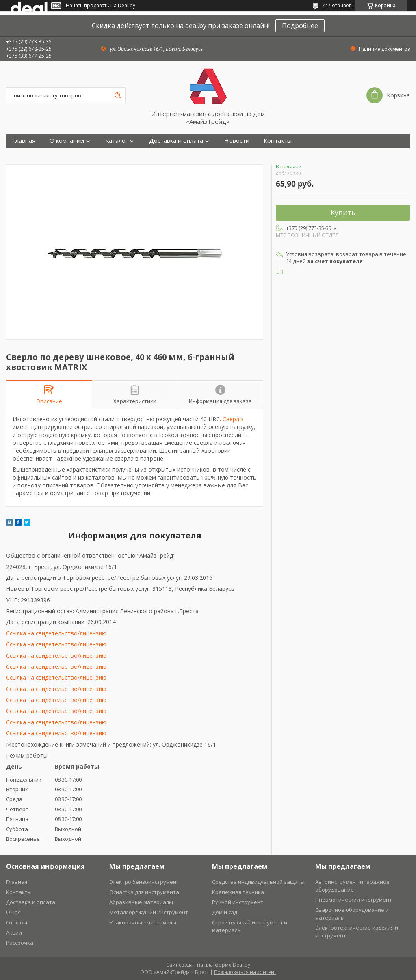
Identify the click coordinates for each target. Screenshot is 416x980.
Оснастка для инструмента (144, 892)
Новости (237, 141)
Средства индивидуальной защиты (258, 882)
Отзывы (17, 922)
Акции (14, 933)
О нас (13, 912)
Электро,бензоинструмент (144, 882)
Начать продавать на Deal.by (101, 6)
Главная (24, 141)
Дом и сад (225, 912)
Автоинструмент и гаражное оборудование (352, 886)
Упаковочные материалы (143, 922)
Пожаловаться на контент (245, 972)
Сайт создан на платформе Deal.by (208, 965)
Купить (343, 212)
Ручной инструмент (238, 902)
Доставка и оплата (176, 141)
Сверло (233, 419)
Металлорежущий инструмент (149, 912)
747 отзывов (337, 5)
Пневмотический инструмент (354, 900)
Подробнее (300, 26)
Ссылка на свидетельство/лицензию (56, 633)
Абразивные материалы (141, 902)
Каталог (117, 141)
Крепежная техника (238, 892)
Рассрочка (20, 943)
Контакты (278, 141)
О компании (67, 141)
